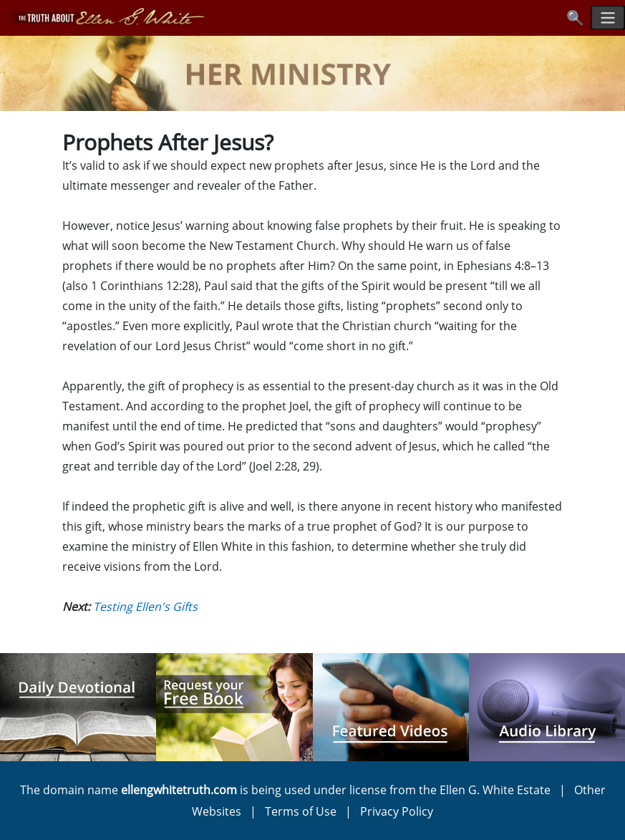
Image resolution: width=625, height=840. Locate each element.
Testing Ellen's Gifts (145, 607)
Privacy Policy (397, 811)
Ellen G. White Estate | (507, 790)
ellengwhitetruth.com (179, 790)
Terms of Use (301, 811)
